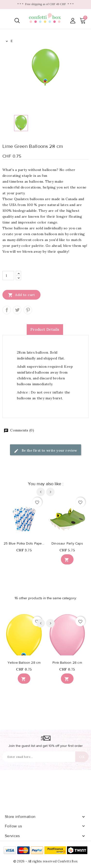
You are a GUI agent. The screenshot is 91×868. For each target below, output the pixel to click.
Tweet (17, 310)
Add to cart (21, 295)
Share (7, 310)
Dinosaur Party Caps (67, 544)
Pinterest (28, 310)
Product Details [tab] (45, 329)
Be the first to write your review (45, 451)
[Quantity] (8, 276)
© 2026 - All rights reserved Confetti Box (45, 861)
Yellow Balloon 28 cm (24, 663)
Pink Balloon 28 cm (67, 663)
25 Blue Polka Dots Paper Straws (24, 544)
